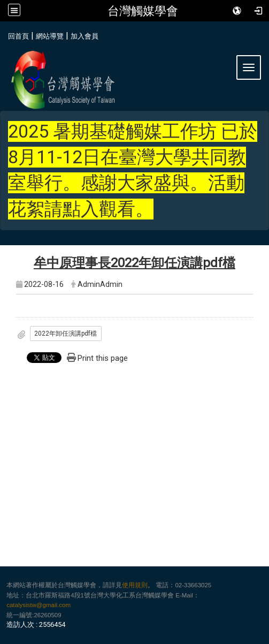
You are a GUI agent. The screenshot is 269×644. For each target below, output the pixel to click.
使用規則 (135, 585)
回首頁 (18, 36)
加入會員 (84, 36)
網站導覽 (50, 36)
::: (4, 35)
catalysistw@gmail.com (39, 605)
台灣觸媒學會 (143, 11)
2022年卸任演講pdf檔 (66, 334)
